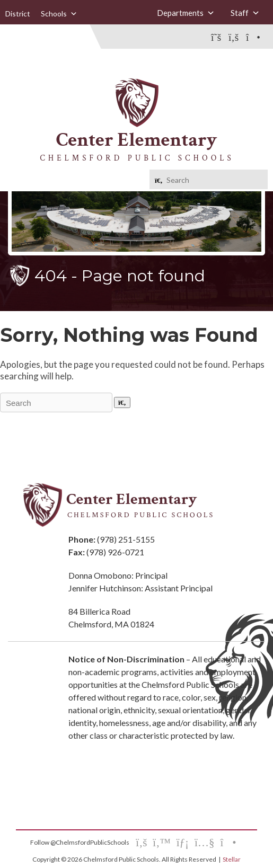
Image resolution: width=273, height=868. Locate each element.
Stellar (232, 859)
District (18, 14)
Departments (186, 13)
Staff (245, 13)
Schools (59, 14)
